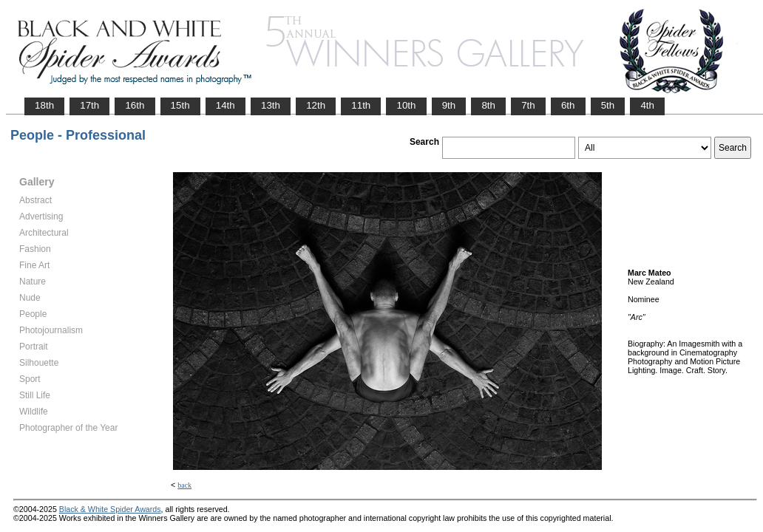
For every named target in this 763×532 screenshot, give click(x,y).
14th (225, 105)
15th (180, 105)
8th (488, 105)
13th (271, 105)
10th (406, 105)
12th (316, 105)
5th (608, 105)
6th (568, 105)
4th (647, 105)
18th (44, 105)
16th (135, 105)
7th (528, 105)
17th (89, 105)
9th (449, 105)
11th (361, 105)
